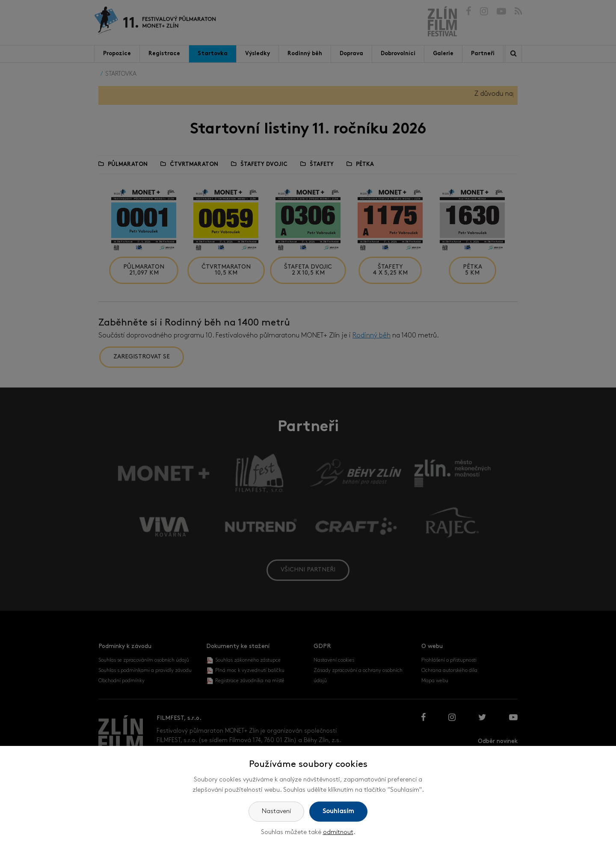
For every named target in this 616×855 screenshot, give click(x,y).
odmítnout (338, 833)
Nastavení (276, 812)
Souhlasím (338, 812)
